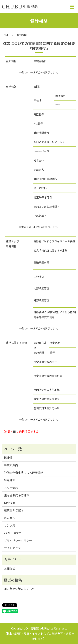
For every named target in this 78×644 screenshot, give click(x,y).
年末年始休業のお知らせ (19, 589)
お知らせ (10, 568)
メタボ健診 (11, 488)
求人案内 (10, 518)
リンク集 (10, 525)
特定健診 (10, 480)
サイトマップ (12, 548)
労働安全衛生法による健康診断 (24, 473)
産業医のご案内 (14, 510)
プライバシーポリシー (18, 540)
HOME (5, 35)
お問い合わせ (12, 533)
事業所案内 (11, 465)
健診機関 (10, 503)
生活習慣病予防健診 (17, 495)
